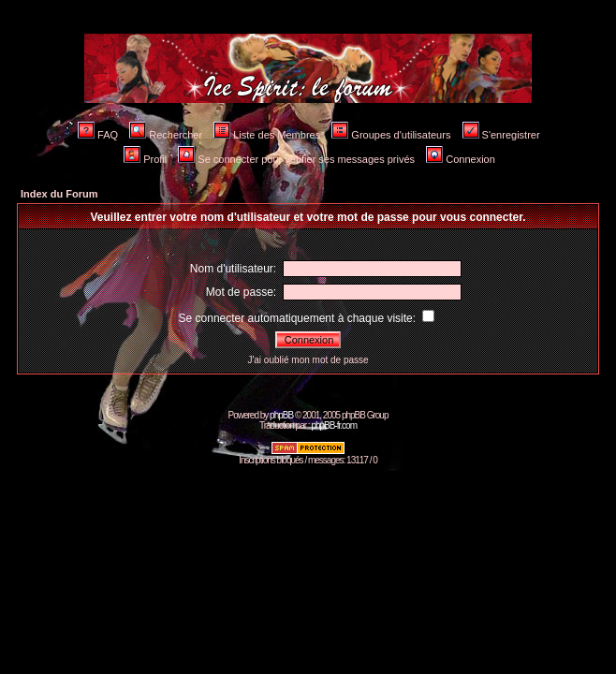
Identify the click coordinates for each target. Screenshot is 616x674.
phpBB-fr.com (334, 425)
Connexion (461, 159)
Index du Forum (59, 194)
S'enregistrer (501, 135)
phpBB (281, 415)
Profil (145, 159)
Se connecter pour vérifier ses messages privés (296, 159)
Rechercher (166, 135)
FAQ (98, 135)
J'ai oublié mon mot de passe (308, 360)
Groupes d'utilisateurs (391, 135)
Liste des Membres (267, 135)
